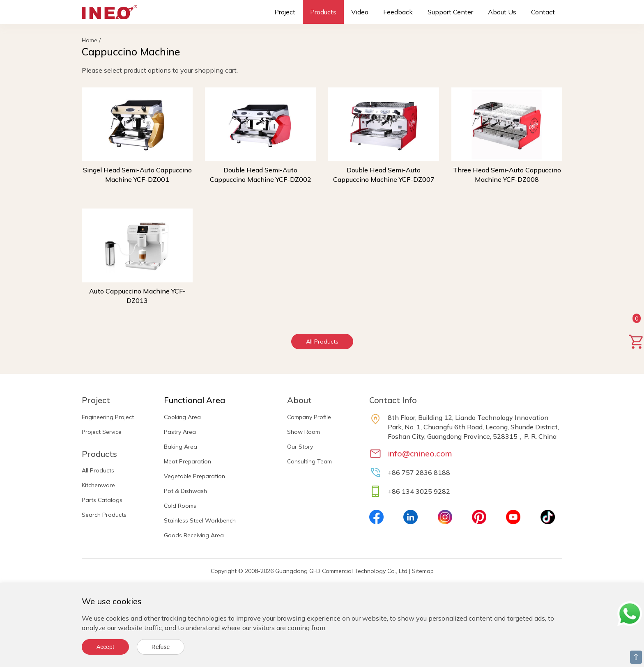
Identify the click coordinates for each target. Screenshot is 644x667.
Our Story (300, 447)
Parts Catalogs (102, 500)
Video (360, 12)
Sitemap (423, 571)
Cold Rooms (180, 506)
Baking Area (181, 447)
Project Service (102, 432)
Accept (105, 647)
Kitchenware (98, 485)
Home (90, 40)
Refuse (161, 647)
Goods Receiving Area (194, 535)
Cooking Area (182, 417)
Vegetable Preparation (194, 476)
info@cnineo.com (420, 453)
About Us (502, 12)
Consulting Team (309, 461)
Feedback (398, 12)
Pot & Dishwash (185, 491)
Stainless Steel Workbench (200, 520)
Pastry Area (180, 432)
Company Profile (309, 417)
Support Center (450, 12)
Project (285, 12)
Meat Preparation (187, 461)
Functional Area (194, 400)
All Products (322, 342)
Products (323, 12)
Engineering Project (108, 417)
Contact (543, 12)
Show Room (304, 432)
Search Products (104, 515)
